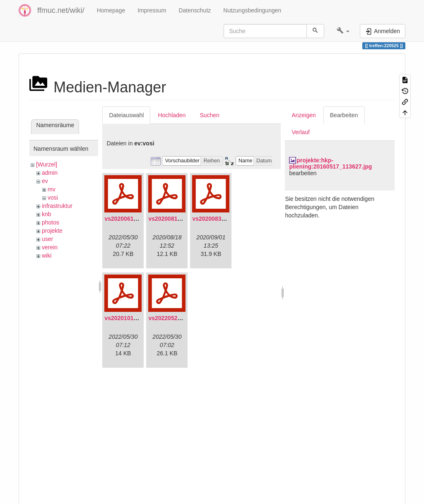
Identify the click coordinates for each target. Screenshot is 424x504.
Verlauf (301, 132)
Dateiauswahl (126, 115)
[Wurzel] (47, 164)
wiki (47, 256)
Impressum (152, 10)
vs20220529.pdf (170, 318)
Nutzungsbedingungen (252, 10)
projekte (52, 231)
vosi (53, 198)
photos (51, 222)
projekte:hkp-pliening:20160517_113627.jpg (330, 163)
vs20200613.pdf (126, 219)
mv (52, 189)
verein (50, 247)
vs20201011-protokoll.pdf (139, 318)
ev (45, 181)
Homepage (111, 10)
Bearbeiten (344, 115)
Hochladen (172, 115)
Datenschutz (195, 10)
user (47, 239)
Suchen (209, 115)
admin (50, 173)
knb (47, 214)
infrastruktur (57, 206)
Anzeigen (304, 115)
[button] (343, 31)
